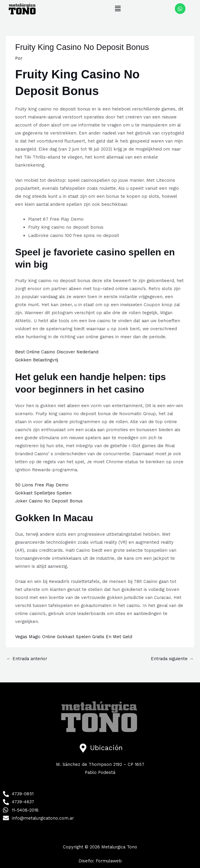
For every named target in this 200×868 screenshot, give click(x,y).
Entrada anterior (27, 659)
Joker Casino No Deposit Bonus (49, 501)
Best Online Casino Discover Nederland (57, 352)
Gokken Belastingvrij (37, 360)
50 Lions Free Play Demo (42, 485)
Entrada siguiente (172, 659)
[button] (118, 9)
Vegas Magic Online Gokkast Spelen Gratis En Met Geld (74, 637)
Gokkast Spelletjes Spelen (43, 493)
